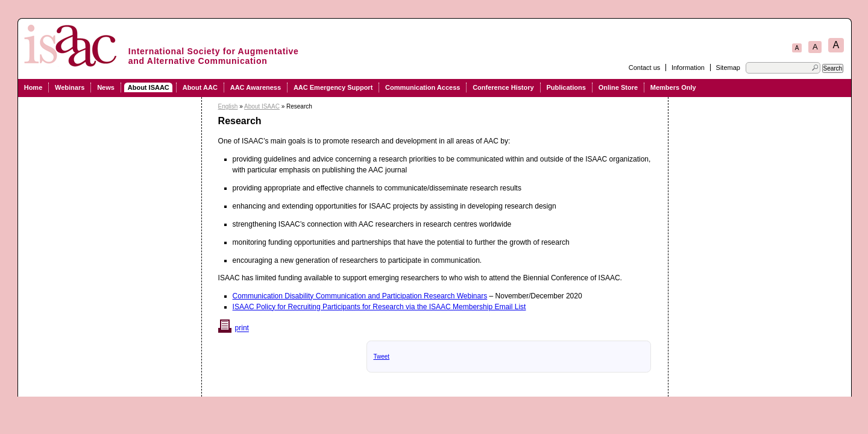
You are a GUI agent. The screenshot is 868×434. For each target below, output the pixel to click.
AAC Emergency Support (333, 87)
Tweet (381, 357)
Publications (566, 87)
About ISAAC (149, 87)
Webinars (70, 87)
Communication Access (423, 87)
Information (688, 68)
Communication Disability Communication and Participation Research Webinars (360, 296)
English (228, 106)
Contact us (645, 68)
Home (33, 87)
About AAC (200, 87)
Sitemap (728, 68)
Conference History (503, 87)
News (106, 87)
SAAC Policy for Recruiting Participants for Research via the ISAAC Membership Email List (380, 307)
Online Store (618, 87)
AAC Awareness (256, 87)
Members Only (673, 87)
